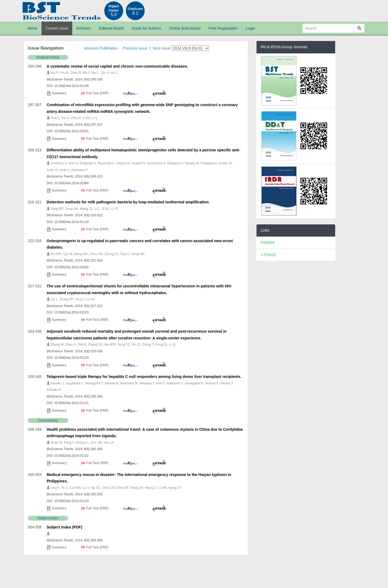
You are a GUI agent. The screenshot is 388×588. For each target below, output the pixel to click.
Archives (84, 28)
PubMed (268, 242)
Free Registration (223, 28)
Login (250, 28)
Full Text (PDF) (95, 93)
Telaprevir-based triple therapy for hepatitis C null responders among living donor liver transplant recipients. (144, 377)
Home (32, 28)
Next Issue (162, 48)
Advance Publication (101, 48)
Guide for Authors (146, 28)
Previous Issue (135, 48)
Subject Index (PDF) (64, 527)
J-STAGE (268, 255)
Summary (57, 93)
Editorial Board (111, 28)
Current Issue (57, 28)
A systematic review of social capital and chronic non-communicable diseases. (117, 66)
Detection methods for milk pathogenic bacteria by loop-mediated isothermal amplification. (128, 202)
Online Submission (185, 28)
